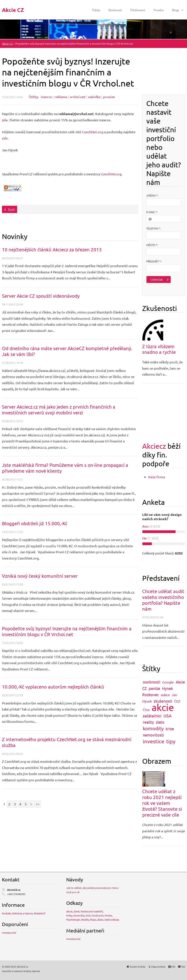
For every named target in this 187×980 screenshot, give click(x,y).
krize (170, 729)
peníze (154, 688)
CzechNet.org (93, 132)
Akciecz (154, 446)
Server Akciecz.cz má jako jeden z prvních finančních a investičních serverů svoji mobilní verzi (59, 410)
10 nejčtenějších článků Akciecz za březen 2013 (52, 249)
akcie (163, 707)
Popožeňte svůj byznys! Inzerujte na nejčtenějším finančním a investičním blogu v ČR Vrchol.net (67, 631)
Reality (85, 920)
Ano (145, 526)
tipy (171, 741)
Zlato (100, 920)
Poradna (159, 10)
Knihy (69, 915)
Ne (144, 538)
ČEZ (177, 701)
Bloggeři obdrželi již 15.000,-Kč (35, 523)
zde (5, 120)
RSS (173, 967)
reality (148, 722)
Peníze (108, 915)
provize (109, 97)
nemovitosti (153, 735)
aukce (165, 695)
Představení (138, 10)
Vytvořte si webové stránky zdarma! (21, 971)
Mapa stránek (158, 967)
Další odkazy (112, 920)
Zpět (11, 209)
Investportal (9, 933)
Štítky (33, 97)
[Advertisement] (164, 75)
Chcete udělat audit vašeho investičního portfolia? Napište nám (163, 600)
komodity (153, 728)
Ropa (93, 920)
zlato (160, 722)
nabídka (94, 97)
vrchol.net (78, 97)
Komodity (79, 915)
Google (168, 682)
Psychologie (73, 920)
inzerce (46, 97)
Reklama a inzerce (22, 913)
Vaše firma (157, 477)
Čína (146, 709)
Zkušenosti (115, 10)
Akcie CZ (7, 43)
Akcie (69, 911)
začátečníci (152, 716)
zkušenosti (163, 701)
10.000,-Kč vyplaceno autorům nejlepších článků (53, 687)
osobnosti (152, 682)
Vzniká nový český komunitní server (40, 576)
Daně (77, 911)
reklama (61, 97)
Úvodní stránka (137, 967)
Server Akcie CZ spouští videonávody (41, 296)
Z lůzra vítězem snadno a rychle (159, 349)
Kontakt (7, 913)
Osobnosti (97, 915)
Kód (88, 915)
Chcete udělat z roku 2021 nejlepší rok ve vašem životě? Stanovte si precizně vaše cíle (162, 803)
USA (168, 716)
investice (153, 741)
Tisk (183, 967)
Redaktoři (40, 913)
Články (96, 10)
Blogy (176, 10)
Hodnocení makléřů (92, 911)
